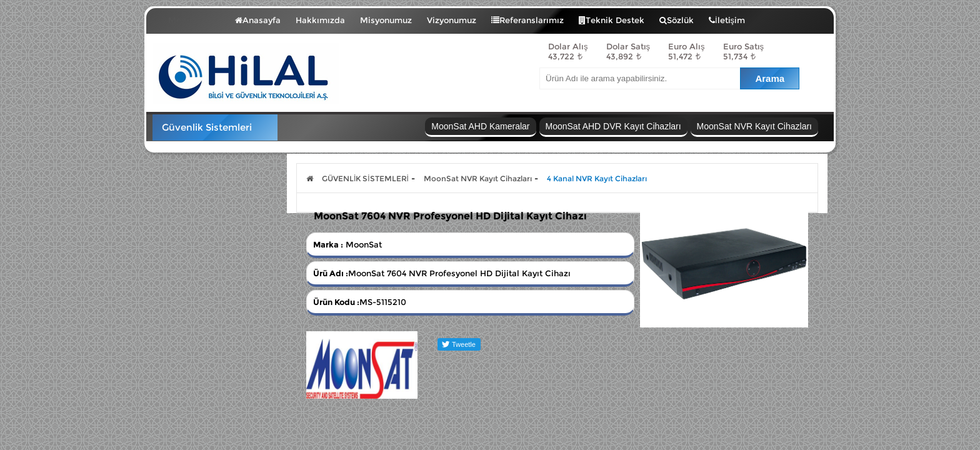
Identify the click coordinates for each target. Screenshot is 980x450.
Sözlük (677, 20)
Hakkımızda (320, 20)
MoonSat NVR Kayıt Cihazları (754, 126)
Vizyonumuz (452, 20)
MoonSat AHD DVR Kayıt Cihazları (613, 126)
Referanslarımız (527, 20)
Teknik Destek (612, 20)
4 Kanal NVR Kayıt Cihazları (597, 178)
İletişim (727, 20)
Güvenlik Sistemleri (207, 127)
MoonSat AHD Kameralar (480, 126)
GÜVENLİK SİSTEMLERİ (365, 178)
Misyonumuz (386, 20)
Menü (189, 17)
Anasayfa (258, 20)
